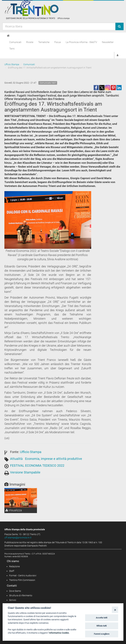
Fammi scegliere (102, 634)
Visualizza (14, 510)
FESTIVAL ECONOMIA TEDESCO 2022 (37, 466)
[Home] (8, 36)
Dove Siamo (15, 591)
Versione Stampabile (25, 472)
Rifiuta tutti (102, 626)
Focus (58, 42)
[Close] (115, 610)
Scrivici (13, 600)
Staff (12, 571)
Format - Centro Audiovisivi (23, 576)
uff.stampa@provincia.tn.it (18, 538)
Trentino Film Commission (22, 580)
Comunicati (15, 42)
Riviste (30, 42)
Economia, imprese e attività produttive (54, 459)
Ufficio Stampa (12, 64)
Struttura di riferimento (21, 595)
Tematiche (44, 42)
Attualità (16, 459)
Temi (12, 49)
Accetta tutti (102, 618)
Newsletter (108, 42)
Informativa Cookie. (59, 633)
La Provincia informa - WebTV (81, 42)
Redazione (14, 566)
